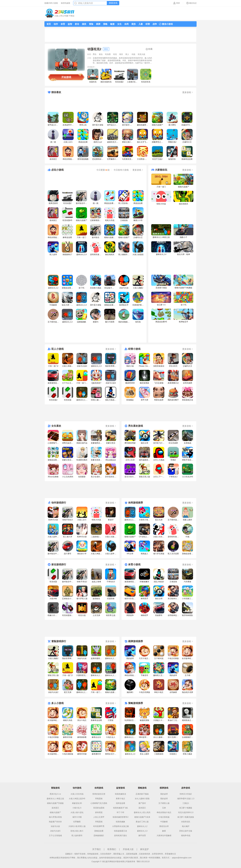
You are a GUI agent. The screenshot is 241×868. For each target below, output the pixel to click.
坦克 (115, 54)
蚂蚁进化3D (77, 803)
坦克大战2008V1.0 (186, 812)
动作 (56, 24)
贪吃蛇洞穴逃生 (120, 836)
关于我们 (97, 849)
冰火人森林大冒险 (142, 799)
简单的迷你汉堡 (99, 794)
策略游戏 (142, 788)
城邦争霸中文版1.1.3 (186, 799)
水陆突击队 (186, 822)
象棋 (164, 831)
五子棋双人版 (164, 803)
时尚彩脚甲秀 (99, 826)
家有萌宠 (99, 812)
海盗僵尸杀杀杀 (55, 822)
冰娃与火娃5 (55, 831)
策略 (105, 24)
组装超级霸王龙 (120, 831)
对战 (133, 54)
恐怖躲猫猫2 (99, 836)
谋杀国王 (55, 808)
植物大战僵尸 (55, 812)
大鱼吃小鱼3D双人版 (77, 826)
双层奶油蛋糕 (99, 808)
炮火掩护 (186, 826)
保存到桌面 (65, 3)
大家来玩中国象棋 (164, 836)
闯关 (121, 54)
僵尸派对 (142, 803)
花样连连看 (120, 803)
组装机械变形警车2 (121, 817)
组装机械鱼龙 (120, 794)
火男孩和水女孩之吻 (120, 826)
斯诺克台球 (164, 826)
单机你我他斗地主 (164, 812)
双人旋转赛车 (77, 836)
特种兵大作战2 (186, 794)
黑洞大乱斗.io (55, 794)
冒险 (91, 24)
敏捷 (112, 24)
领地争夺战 (186, 836)
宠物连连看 (99, 831)
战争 (155, 24)
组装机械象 (120, 822)
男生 (95, 54)
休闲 (126, 24)
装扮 (134, 24)
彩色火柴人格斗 (77, 831)
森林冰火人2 (142, 826)
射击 (77, 24)
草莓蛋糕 (99, 799)
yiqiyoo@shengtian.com (182, 858)
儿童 (141, 24)
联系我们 (112, 849)
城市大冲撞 (77, 817)
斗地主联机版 (164, 817)
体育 (63, 24)
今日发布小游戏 (121, 170)
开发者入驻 (128, 849)
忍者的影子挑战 (142, 794)
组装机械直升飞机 (120, 808)
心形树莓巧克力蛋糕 (99, 803)
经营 (148, 24)
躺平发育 (142, 836)
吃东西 (108, 54)
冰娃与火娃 (55, 826)
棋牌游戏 (164, 788)
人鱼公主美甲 (99, 817)
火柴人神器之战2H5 (77, 799)
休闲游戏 (99, 788)
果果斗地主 (120, 799)
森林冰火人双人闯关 (142, 812)
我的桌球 (164, 794)
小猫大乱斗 (77, 808)
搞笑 (84, 24)
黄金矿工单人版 (142, 822)
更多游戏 (188, 92)
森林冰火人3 (142, 831)
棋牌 (98, 24)
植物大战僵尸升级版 (55, 803)
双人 (127, 54)
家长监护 (144, 849)
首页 (49, 24)
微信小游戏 (166, 24)
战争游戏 (186, 788)
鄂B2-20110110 (143, 862)
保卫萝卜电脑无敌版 (186, 817)
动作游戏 (77, 788)
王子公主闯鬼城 (55, 836)
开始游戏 (66, 77)
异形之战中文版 (186, 831)
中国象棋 (164, 822)
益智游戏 (120, 788)
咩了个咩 (120, 812)
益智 (70, 24)
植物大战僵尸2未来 (142, 817)
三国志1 (186, 803)
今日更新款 (103, 170)
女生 (119, 24)
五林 (164, 808)
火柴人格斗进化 (77, 812)
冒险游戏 (55, 788)
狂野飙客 (77, 822)
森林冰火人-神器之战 (55, 799)
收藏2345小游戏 (51, 3)
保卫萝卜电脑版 (186, 808)
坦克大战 (141, 54)
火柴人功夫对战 (77, 794)
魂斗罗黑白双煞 (55, 817)
